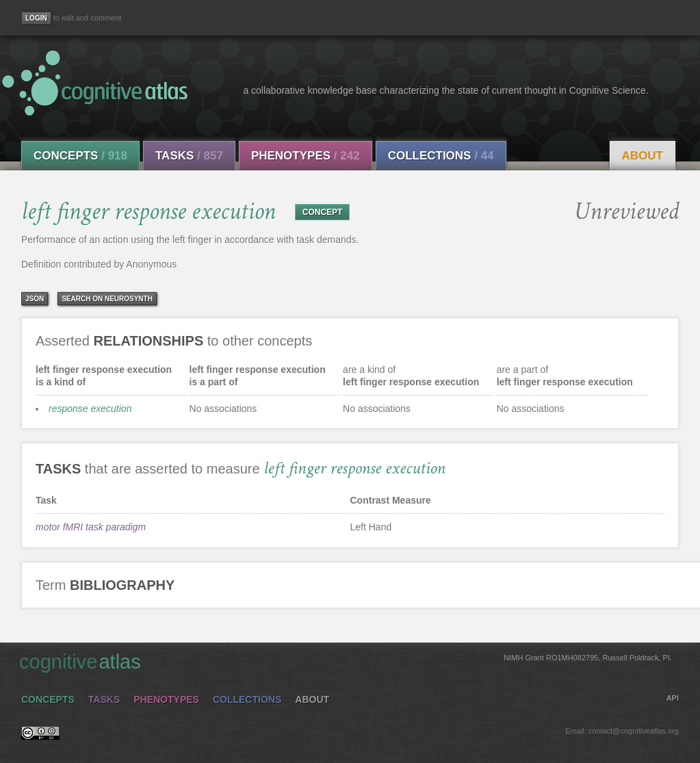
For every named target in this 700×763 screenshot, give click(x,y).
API (673, 698)
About (643, 156)
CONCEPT (323, 212)
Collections (441, 156)
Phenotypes (306, 156)
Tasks (189, 156)
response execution (90, 409)
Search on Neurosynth (107, 299)
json (35, 299)
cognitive (346, 661)
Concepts (80, 156)
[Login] (36, 18)
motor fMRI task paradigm (91, 527)
